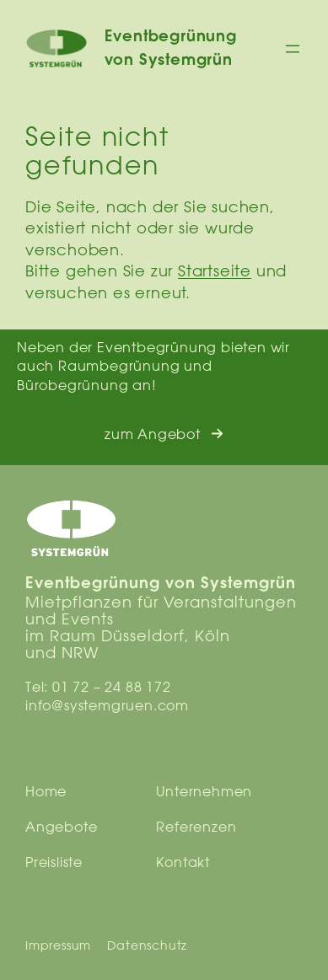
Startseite (215, 270)
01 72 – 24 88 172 (112, 687)
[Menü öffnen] (293, 49)
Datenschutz (147, 945)
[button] (164, 434)
